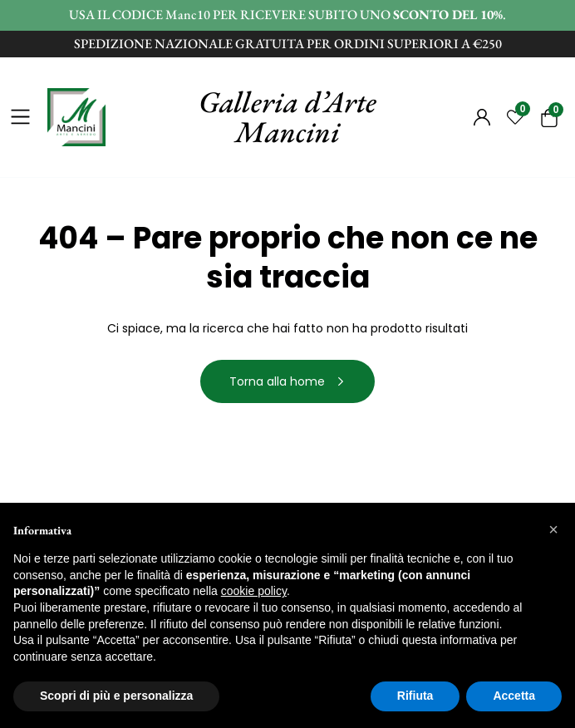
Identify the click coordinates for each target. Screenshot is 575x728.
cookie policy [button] (254, 591)
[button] (553, 529)
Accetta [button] (514, 696)
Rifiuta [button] (415, 696)
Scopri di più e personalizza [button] (116, 696)
